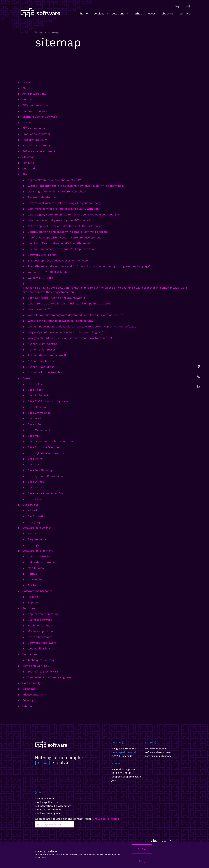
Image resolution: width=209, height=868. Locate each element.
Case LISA (34, 424)
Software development (38, 551)
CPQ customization (35, 105)
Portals (32, 574)
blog (177, 6)
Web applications (39, 648)
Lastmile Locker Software (40, 117)
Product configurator (36, 134)
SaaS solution (37, 516)
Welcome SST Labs (40, 278)
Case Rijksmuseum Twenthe (46, 453)
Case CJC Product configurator (48, 401)
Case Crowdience (39, 413)
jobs (114, 780)
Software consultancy (37, 528)
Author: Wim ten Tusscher (45, 372)
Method (27, 122)
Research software (40, 637)
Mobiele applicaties (41, 631)
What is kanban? (39, 309)
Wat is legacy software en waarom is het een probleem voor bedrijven (74, 214)
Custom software (39, 556)
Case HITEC (35, 418)
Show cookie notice (106, 819)
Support (33, 602)
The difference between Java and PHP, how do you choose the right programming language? (89, 266)
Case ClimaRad (38, 407)
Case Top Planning (40, 470)
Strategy (33, 545)
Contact (28, 99)
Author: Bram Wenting (42, 344)
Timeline (28, 163)
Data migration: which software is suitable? (57, 191)
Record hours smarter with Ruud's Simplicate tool (61, 249)
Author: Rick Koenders (42, 361)
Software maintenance (37, 591)
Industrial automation (42, 562)
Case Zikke (35, 499)
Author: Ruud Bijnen (41, 367)
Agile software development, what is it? (54, 180)
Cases (26, 378)
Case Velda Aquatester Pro (45, 493)
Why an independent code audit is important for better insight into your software (82, 326)
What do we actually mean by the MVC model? (59, 220)
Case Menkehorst (39, 430)
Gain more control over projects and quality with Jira (63, 209)
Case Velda (35, 487)
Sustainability (32, 683)
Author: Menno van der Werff (47, 355)
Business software (40, 620)
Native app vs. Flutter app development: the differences (65, 226)
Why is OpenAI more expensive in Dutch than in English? (65, 332)
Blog (25, 174)
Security (28, 700)
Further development (36, 145)
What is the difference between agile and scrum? (61, 321)
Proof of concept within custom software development (64, 237)
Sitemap (28, 706)
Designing (34, 522)
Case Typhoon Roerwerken (45, 476)
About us (28, 88)
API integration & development (53, 806)
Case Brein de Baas (40, 395)
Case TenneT (36, 459)
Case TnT (34, 464)
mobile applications (47, 802)
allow (142, 849)
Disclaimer (29, 689)
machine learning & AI (48, 813)
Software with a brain (42, 255)
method (137, 13)
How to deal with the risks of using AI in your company (64, 203)
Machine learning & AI (42, 625)
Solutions (29, 608)
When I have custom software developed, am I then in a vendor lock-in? (76, 315)
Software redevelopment (39, 151)
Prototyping (35, 579)
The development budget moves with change (58, 261)
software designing (156, 749)
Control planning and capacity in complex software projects (68, 232)
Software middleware (42, 643)
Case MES (34, 436)
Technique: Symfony (41, 660)
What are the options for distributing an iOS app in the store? (69, 303)
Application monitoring (43, 614)
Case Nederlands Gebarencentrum (50, 441)
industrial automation (48, 810)
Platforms (34, 585)
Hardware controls (35, 111)
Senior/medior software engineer (49, 677)
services (101, 14)
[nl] (188, 6)
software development (158, 752)
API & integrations (34, 94)
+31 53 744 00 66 (121, 773)
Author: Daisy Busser (41, 350)
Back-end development (43, 197)
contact (185, 13)
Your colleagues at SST (43, 671)
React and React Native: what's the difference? (59, 243)
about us (168, 13)
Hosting (33, 597)
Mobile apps (36, 568)
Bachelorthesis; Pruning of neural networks (56, 298)
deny (142, 861)
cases (152, 13)
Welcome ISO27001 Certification (49, 272)
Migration (34, 510)
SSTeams (28, 157)
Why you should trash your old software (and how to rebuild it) (70, 338)
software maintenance (158, 756)
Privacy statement (34, 695)
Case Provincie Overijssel (44, 447)
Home (26, 82)
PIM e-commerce (34, 128)
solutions (120, 14)
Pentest (33, 533)
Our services (30, 505)
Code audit (30, 168)
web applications (45, 799)
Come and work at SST (38, 666)
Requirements (37, 539)
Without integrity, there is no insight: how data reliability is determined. (76, 186)
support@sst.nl (132, 777)
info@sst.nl (129, 769)
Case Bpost (35, 390)
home (84, 13)
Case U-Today (37, 482)
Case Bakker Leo (39, 384)
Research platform (35, 140)
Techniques (30, 654)
